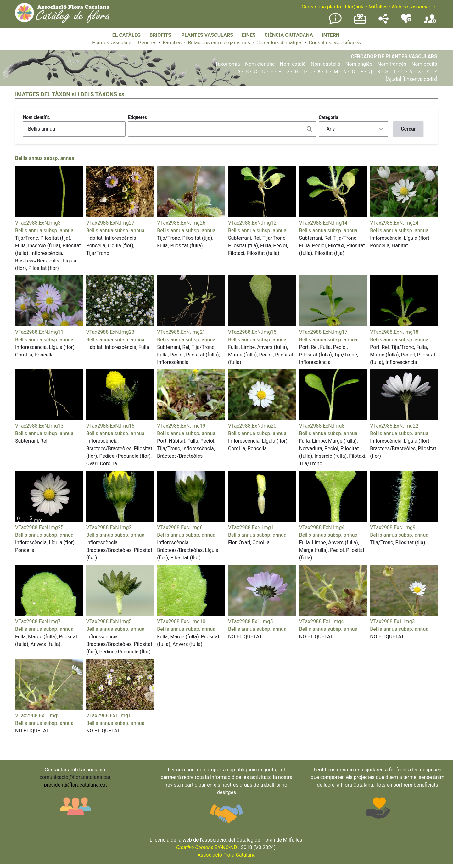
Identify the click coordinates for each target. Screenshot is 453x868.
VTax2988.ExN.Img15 (252, 332)
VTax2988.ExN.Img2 (109, 527)
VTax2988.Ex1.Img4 (322, 622)
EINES (249, 35)
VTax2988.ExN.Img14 (323, 223)
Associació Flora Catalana (226, 855)
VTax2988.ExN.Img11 (39, 332)
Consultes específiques (335, 43)
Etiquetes (137, 117)
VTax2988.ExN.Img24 (394, 223)
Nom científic (260, 64)
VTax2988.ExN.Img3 (38, 223)
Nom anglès (359, 64)
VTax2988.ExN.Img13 (39, 426)
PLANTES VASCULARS (207, 35)
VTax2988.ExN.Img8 (322, 426)
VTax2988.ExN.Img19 (181, 426)
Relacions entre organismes (219, 43)
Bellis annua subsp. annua (45, 158)
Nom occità (424, 64)
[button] (49, 215)
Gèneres (147, 43)
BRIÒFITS (161, 35)
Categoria (328, 117)
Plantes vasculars (112, 43)
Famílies (172, 43)
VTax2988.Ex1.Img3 (392, 622)
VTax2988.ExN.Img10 (181, 622)
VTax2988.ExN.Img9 (393, 527)
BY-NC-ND (207, 847)
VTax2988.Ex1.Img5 (250, 622)
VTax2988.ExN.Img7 (38, 622)
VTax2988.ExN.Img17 (323, 332)
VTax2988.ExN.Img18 (394, 332)
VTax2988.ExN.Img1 (251, 527)
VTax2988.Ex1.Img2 (37, 716)
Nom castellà (326, 64)
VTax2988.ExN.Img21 (181, 332)
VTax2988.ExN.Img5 (109, 622)
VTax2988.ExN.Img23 (110, 332)
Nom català (293, 64)
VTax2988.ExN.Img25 (39, 527)
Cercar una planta (321, 7)
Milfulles (378, 7)
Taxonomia (228, 64)
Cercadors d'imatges (279, 43)
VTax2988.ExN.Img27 (110, 223)
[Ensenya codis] (419, 79)
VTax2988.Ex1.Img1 (109, 716)
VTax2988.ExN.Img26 (181, 223)
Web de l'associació (413, 7)
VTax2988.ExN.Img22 (394, 426)
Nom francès (392, 64)
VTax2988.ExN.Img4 (322, 527)
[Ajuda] (393, 79)
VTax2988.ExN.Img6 (180, 527)
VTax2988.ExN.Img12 (252, 223)
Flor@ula (355, 7)
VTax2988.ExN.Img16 (110, 426)
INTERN (331, 35)
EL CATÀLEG (126, 35)
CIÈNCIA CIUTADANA (289, 35)
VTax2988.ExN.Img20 (252, 426)
